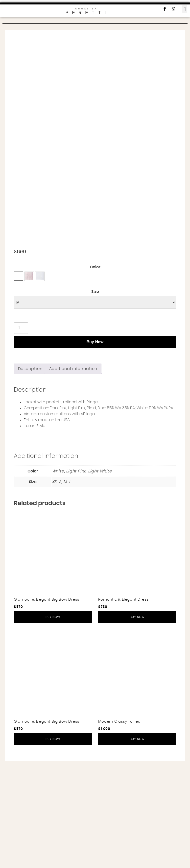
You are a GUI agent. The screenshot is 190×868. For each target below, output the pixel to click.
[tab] (30, 476)
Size (95, 399)
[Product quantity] (21, 435)
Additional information (73, 476)
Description (30, 476)
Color (95, 374)
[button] (185, 9)
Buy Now (95, 449)
